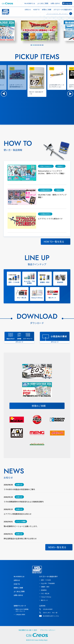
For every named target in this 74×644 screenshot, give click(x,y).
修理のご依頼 (47, 10)
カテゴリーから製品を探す (48, 576)
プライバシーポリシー (48, 630)
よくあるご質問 (43, 3)
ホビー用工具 (45, 593)
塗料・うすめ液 (46, 580)
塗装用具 (44, 590)
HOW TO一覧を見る (54, 242)
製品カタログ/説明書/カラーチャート (22, 610)
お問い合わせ (55, 3)
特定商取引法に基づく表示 (28, 630)
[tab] (31, 45)
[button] (4, 94)
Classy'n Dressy (46, 597)
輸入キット (45, 600)
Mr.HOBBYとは (30, 3)
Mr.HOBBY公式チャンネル (51, 616)
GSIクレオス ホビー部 (50, 613)
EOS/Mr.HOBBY (48, 609)
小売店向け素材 (20, 615)
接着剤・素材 (45, 587)
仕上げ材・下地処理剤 (48, 583)
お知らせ (28, 10)
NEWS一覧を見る (57, 547)
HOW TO (36, 10)
